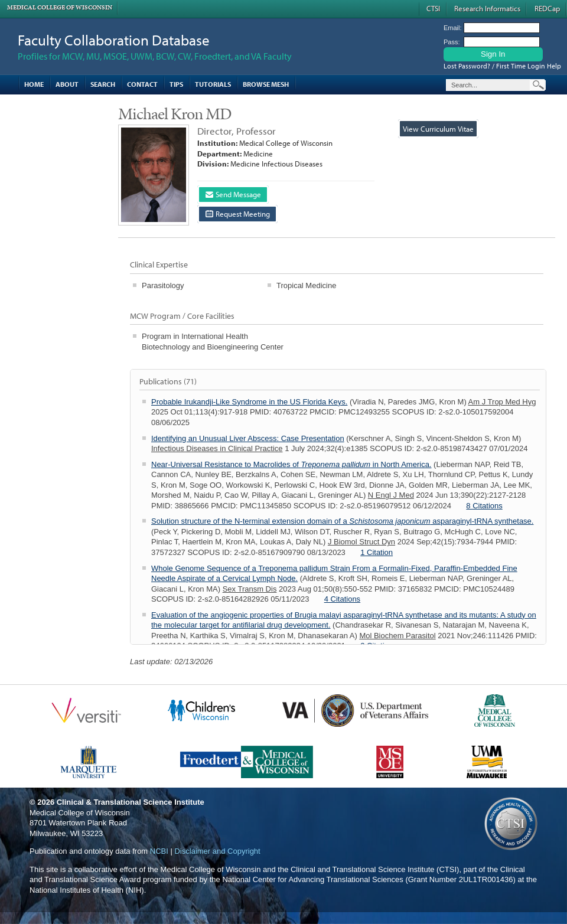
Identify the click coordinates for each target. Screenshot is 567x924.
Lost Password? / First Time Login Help (502, 66)
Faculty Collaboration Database (114, 40)
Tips (176, 84)
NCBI (159, 851)
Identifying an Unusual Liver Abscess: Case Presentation (248, 438)
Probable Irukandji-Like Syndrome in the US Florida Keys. (249, 402)
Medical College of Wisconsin (60, 7)
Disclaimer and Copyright (217, 851)
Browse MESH (266, 84)
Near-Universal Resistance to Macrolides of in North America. (291, 464)
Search (103, 84)
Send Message (233, 194)
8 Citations (484, 506)
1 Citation (377, 552)
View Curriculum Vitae (438, 129)
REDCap (547, 8)
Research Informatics (487, 8)
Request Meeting (238, 214)
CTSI (433, 8)
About (67, 84)
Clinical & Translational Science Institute (131, 802)
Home (34, 84)
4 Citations (342, 599)
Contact (142, 84)
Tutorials (213, 84)
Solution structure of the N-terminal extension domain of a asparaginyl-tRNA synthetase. (342, 521)
